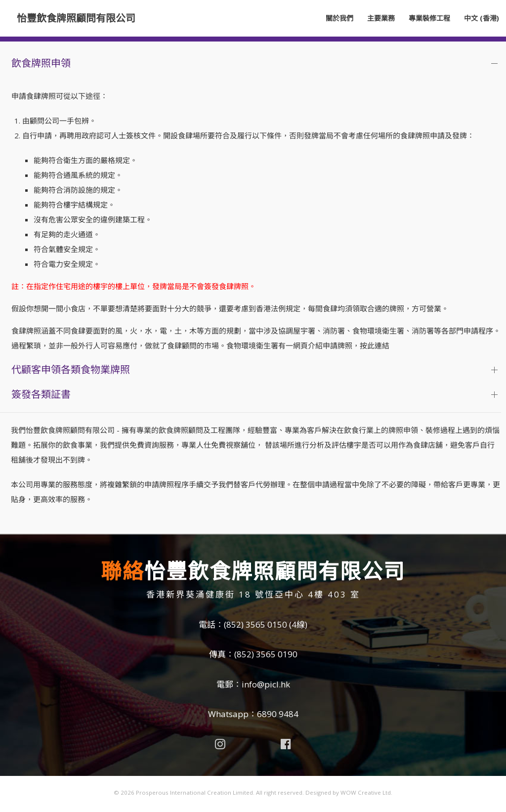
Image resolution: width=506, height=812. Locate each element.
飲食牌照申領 (41, 63)
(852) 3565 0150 (255, 624)
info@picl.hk (266, 684)
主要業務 (381, 18)
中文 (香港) (482, 18)
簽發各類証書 (41, 394)
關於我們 (339, 18)
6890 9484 (278, 714)
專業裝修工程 (429, 18)
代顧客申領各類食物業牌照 (71, 369)
